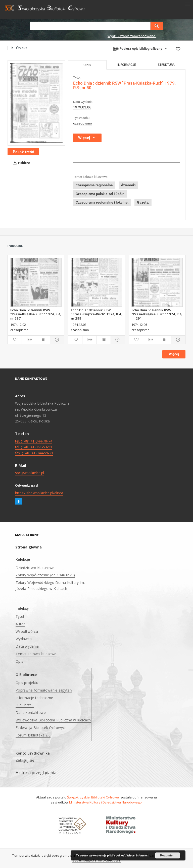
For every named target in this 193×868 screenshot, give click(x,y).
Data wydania (27, 646)
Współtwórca (27, 631)
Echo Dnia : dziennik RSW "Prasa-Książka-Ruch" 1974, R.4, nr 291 (157, 314)
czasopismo (83, 123)
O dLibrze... (25, 705)
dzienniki (128, 185)
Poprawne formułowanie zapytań (44, 690)
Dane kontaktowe (31, 712)
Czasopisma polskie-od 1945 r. (100, 194)
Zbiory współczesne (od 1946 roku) (45, 575)
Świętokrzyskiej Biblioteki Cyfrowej (93, 797)
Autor (20, 624)
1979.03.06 (82, 107)
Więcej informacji (138, 855)
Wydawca (24, 639)
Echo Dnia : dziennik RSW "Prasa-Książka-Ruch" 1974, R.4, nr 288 (96, 314)
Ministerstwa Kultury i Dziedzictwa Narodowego (105, 802)
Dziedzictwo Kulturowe (35, 568)
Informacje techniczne (34, 698)
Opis (19, 661)
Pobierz (20, 163)
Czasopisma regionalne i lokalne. (102, 202)
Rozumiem (168, 855)
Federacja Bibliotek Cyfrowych (41, 728)
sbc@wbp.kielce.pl (30, 473)
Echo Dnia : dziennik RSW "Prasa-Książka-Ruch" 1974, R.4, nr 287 (36, 314)
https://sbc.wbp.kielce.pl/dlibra (39, 493)
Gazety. (143, 202)
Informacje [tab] (127, 65)
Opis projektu (27, 683)
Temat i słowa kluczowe (36, 654)
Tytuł (20, 616)
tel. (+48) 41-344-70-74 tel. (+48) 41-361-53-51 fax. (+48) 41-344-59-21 (34, 447)
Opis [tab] (87, 65)
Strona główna (29, 547)
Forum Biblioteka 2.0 (33, 735)
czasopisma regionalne (94, 185)
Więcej (174, 354)
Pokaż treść (23, 152)
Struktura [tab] (166, 65)
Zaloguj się (25, 760)
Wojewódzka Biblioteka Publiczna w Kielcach (53, 720)
